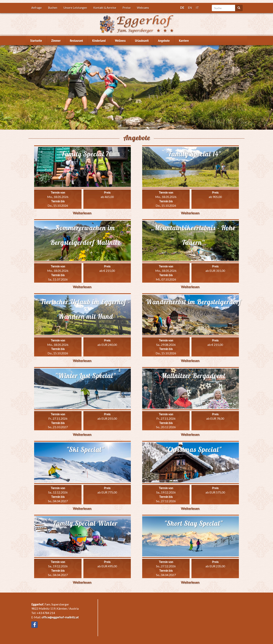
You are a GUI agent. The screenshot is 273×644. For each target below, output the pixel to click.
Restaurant (76, 41)
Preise (127, 8)
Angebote (164, 41)
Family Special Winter (85, 523)
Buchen (53, 8)
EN (190, 7)
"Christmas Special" (193, 449)
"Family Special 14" (193, 154)
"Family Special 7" (85, 154)
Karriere (184, 41)
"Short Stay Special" (193, 523)
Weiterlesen (82, 213)
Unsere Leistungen (75, 8)
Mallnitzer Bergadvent (193, 376)
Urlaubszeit (142, 41)
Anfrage (36, 8)
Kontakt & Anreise (105, 8)
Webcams (143, 8)
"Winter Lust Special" (85, 376)
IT (197, 7)
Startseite (36, 41)
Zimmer (56, 41)
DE (182, 7)
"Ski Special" (85, 449)
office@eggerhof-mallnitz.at (60, 617)
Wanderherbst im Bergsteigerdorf (193, 302)
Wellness (120, 41)
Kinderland (99, 41)
